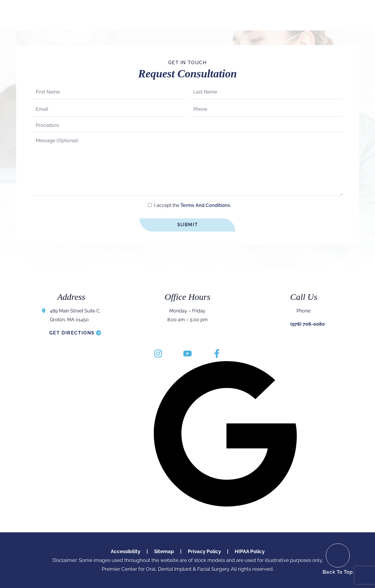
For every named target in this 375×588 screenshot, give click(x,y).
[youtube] (187, 354)
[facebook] (217, 354)
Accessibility (126, 551)
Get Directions (72, 333)
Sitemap (164, 551)
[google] (225, 434)
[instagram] (158, 354)
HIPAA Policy (250, 551)
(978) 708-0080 (308, 324)
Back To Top (338, 572)
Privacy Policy (204, 551)
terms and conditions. (206, 205)
